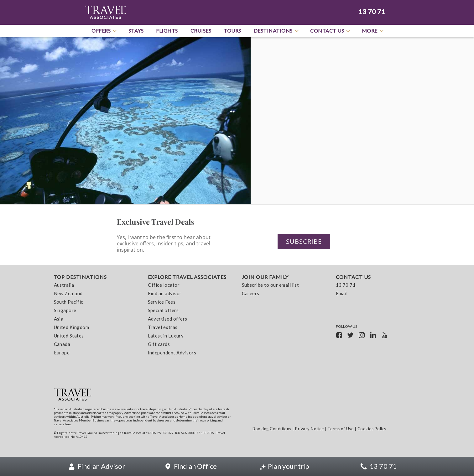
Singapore (65, 311)
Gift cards (159, 344)
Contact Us (331, 31)
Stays (136, 31)
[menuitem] (96, 316)
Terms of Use (341, 429)
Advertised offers (168, 319)
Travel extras (163, 327)
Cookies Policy (372, 429)
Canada (62, 344)
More (373, 31)
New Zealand (68, 294)
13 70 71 (372, 12)
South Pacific (69, 302)
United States (69, 336)
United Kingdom (72, 327)
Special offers (163, 311)
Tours (232, 31)
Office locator (164, 285)
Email (342, 294)
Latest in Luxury (166, 336)
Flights (167, 31)
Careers (251, 294)
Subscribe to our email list (271, 285)
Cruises (201, 31)
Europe (62, 353)
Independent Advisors (172, 353)
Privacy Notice (309, 429)
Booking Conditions (272, 429)
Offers (104, 31)
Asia (59, 319)
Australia (64, 285)
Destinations (277, 31)
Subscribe (304, 241)
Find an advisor (165, 294)
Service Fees (162, 302)
